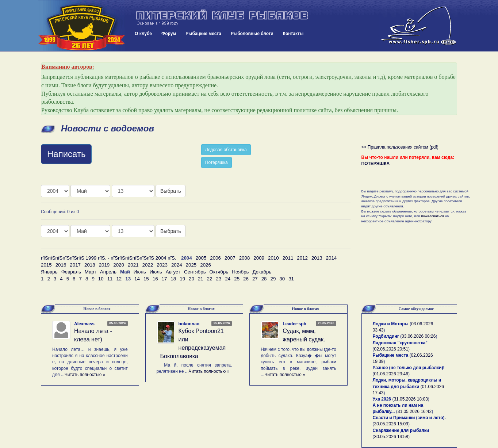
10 (101, 279)
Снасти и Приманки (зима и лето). (409, 418)
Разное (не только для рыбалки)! (409, 368)
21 (201, 279)
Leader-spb (294, 324)
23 (219, 279)
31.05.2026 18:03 (411, 399)
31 (291, 279)
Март (91, 272)
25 (237, 279)
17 (164, 279)
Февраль (71, 272)
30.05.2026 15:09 (391, 424)
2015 (46, 265)
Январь (49, 272)
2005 (201, 258)
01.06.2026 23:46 (391, 374)
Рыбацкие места (203, 34)
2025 (191, 265)
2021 (133, 265)
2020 (119, 265)
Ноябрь (240, 272)
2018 (90, 265)
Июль (156, 272)
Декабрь (262, 272)
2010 (273, 258)
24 (228, 279)
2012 (302, 258)
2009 (259, 258)
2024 (177, 265)
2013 (317, 258)
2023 (162, 265)
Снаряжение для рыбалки (401, 430)
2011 (288, 258)
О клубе (143, 34)
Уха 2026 (382, 399)
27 (255, 279)
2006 (215, 258)
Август (173, 272)
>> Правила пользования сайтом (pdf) (400, 147)
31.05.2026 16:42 (415, 411)
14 (137, 279)
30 (282, 279)
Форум (169, 34)
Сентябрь (195, 272)
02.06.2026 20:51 (391, 349)
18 (173, 279)
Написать (66, 154)
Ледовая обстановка (226, 150)
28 (264, 279)
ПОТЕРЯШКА (376, 164)
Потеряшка (217, 162)
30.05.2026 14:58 (391, 437)
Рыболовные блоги (252, 34)
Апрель (108, 272)
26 (246, 279)
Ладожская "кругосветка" (400, 343)
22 (210, 279)
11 (110, 279)
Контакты (293, 34)
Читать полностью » (85, 375)
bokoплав (189, 324)
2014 (332, 258)
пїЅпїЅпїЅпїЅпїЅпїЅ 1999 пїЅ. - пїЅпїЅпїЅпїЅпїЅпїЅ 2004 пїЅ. (109, 258)
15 (146, 279)
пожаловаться (432, 216)
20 (191, 279)
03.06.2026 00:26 (419, 336)
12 (119, 279)
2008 (245, 258)
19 (182, 279)
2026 (206, 265)
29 (273, 279)
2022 (148, 265)
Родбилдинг (386, 336)
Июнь (140, 272)
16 (155, 279)
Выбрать (171, 191)
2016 (61, 265)
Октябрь (219, 272)
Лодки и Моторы (391, 324)
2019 (104, 265)
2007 (230, 258)
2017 (75, 265)
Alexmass (84, 324)
